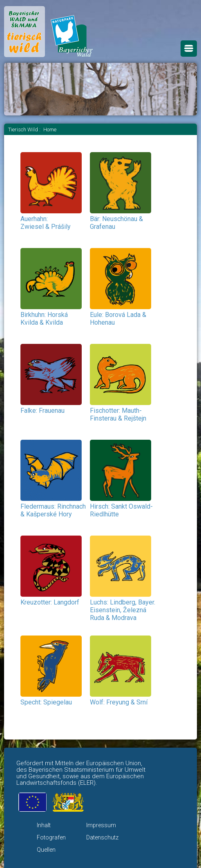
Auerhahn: (34, 219)
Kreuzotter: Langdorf (50, 602)
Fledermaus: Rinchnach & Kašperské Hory (53, 510)
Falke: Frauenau (42, 411)
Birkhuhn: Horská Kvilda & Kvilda (44, 319)
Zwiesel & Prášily (46, 227)
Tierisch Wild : (25, 130)
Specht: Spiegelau (46, 702)
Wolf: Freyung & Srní (119, 702)
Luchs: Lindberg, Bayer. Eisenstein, (123, 610)
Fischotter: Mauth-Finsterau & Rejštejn (118, 414)
